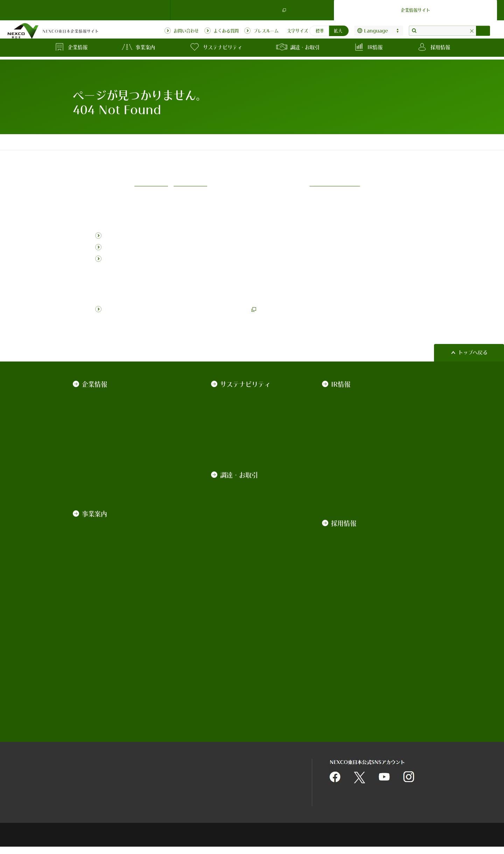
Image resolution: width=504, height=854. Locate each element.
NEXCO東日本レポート (245, 446)
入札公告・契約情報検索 (247, 572)
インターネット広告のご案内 (249, 669)
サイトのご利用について (100, 756)
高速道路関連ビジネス (106, 552)
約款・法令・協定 (101, 446)
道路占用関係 (234, 693)
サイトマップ (87, 774)
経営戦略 (91, 426)
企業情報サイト (415, 8)
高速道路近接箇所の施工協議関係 (249, 707)
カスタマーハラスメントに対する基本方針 (125, 480)
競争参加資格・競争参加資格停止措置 (249, 614)
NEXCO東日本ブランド (107, 415)
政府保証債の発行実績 (355, 426)
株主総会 (341, 405)
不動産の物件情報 (239, 683)
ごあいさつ (93, 395)
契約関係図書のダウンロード (249, 586)
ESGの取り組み (237, 426)
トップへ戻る (473, 352)
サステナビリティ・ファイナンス (367, 456)
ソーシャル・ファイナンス (360, 466)
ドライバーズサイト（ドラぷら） (252, 9)
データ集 (230, 436)
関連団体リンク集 (172, 756)
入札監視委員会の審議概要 (249, 628)
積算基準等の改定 (239, 522)
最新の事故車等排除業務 (247, 655)
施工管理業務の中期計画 (247, 542)
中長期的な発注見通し (244, 562)
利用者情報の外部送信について (266, 774)
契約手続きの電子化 (242, 600)
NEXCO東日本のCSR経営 (248, 405)
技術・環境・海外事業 (106, 562)
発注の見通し (234, 552)
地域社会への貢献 (239, 415)
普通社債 (341, 436)
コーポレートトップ (92, 142)
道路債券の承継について (358, 487)
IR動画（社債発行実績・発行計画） (370, 497)
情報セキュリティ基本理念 (182, 774)
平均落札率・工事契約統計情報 (249, 642)
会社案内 (91, 405)
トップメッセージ (239, 395)
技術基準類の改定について (249, 511)
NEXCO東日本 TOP (89, 8)
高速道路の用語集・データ (111, 572)
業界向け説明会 (237, 532)
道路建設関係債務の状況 (358, 476)
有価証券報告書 (348, 415)
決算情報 (341, 395)
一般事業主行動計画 (103, 456)
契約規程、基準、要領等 (247, 484)
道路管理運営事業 (101, 522)
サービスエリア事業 (103, 542)
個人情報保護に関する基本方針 (266, 756)
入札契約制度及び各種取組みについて (249, 498)
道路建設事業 (96, 532)
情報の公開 (93, 466)
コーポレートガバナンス (108, 436)
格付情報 (341, 446)
